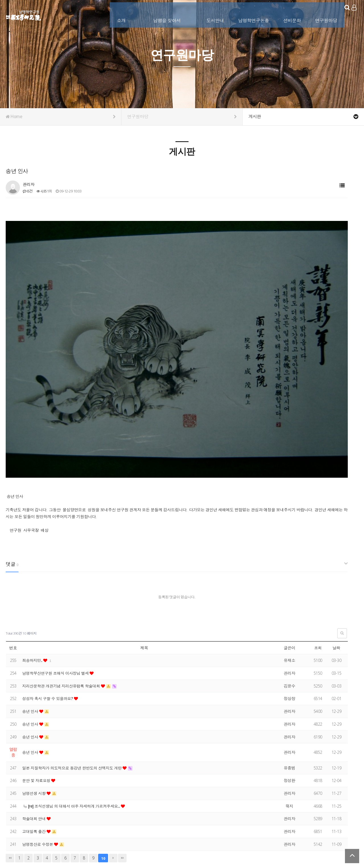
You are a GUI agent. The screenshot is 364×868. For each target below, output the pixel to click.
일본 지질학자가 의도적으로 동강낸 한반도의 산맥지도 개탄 (74, 703)
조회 (318, 583)
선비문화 (285, 13)
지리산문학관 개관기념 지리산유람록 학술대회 (63, 621)
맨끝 (122, 793)
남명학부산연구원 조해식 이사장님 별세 (57, 609)
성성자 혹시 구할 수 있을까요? (49, 634)
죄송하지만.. (33, 596)
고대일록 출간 (35, 767)
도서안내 (208, 13)
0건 (28, 191)
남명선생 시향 (35, 729)
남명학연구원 (23, 15)
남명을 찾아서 (160, 13)
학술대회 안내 (35, 754)
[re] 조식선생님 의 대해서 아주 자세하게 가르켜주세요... (74, 741)
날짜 (336, 583)
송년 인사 (31, 647)
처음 (10, 793)
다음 (113, 793)
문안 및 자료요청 (37, 716)
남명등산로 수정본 (39, 780)
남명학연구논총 (247, 13)
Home (61, 117)
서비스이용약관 (346, 834)
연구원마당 (319, 13)
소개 (114, 13)
